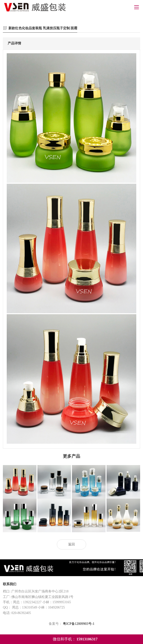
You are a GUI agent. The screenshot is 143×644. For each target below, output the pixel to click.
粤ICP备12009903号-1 (79, 624)
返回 (71, 544)
